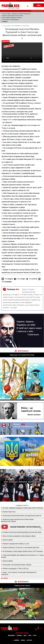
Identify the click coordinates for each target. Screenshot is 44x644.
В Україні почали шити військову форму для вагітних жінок (22, 532)
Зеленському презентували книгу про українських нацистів (22, 515)
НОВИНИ (23, 640)
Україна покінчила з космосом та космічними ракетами (21, 547)
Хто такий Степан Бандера (10, 19)
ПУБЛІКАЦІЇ (19, 635)
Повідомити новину (37, 11)
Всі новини (4, 578)
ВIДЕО (25, 635)
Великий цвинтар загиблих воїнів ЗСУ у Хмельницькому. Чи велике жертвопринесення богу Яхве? (20, 264)
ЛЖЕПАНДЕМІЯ (11, 635)
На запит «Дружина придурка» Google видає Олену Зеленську (23, 508)
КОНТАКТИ (29, 640)
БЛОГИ (35, 635)
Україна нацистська (9, 512)
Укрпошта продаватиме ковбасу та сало (16, 544)
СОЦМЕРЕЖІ (16, 640)
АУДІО (30, 635)
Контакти (33, 1)
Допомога (40, 1)
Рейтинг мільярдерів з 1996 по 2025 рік (16, 568)
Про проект (19, 1)
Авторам (26, 1)
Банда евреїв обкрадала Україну (12, 18)
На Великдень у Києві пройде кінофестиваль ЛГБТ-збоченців (23, 551)
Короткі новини (8, 540)
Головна (4, 26)
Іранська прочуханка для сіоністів (13, 16)
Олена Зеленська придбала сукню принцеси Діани (19, 536)
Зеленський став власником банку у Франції (17, 565)
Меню (39, 5)
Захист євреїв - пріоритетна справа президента (16, 14)
